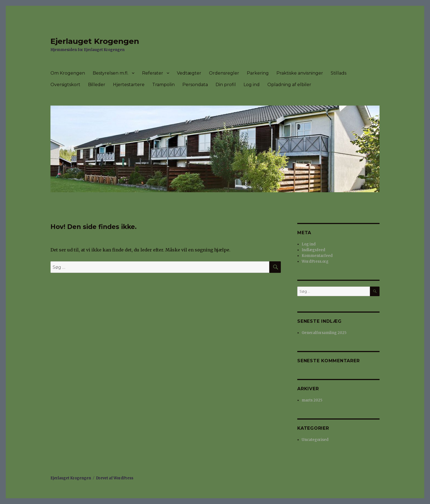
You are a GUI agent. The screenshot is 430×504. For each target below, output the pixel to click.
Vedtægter (189, 73)
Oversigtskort (65, 85)
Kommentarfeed (317, 256)
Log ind (252, 85)
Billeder (97, 85)
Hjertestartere (129, 85)
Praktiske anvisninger (300, 73)
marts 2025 (312, 400)
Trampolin (163, 85)
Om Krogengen (68, 73)
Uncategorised (315, 440)
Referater (153, 73)
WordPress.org (315, 261)
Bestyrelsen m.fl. (111, 73)
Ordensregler (224, 73)
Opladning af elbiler (289, 85)
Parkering (258, 73)
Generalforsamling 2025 (324, 333)
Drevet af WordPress (115, 478)
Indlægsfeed (313, 250)
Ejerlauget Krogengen (95, 41)
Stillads (339, 73)
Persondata (195, 85)
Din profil (226, 85)
